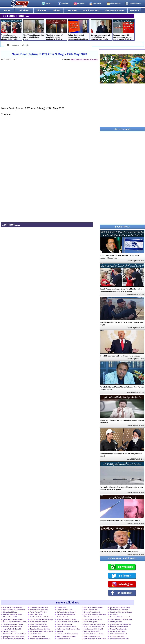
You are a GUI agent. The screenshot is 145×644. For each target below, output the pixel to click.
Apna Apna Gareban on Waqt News (120, 607)
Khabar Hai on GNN (10, 617)
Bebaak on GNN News (118, 631)
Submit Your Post (91, 10)
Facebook (65, 3)
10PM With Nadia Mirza (91, 631)
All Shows (41, 10)
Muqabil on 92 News (10, 612)
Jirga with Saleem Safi (64, 624)
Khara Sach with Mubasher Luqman (66, 615)
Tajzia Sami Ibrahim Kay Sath (40, 629)
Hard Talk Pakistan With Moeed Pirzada (14, 636)
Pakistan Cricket (62, 617)
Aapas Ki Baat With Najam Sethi (94, 624)
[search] (48, 45)
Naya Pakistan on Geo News (66, 636)
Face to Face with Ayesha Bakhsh (41, 619)
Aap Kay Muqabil (116, 622)
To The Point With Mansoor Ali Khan (40, 639)
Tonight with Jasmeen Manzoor (94, 627)
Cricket (56, 10)
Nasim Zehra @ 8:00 (90, 622)
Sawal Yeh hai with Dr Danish (93, 629)
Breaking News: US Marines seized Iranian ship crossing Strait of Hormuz (123, 30)
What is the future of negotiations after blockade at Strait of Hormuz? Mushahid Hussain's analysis (56, 30)
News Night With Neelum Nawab (121, 612)
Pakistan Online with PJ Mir (119, 639)
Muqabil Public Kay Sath (118, 629)
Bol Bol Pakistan (36, 634)
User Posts (72, 10)
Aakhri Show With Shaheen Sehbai (68, 629)
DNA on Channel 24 (63, 639)
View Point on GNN (10, 631)
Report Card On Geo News (93, 619)
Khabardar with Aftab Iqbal (39, 607)
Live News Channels (115, 10)
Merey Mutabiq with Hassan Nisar (15, 634)
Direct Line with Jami (90, 610)
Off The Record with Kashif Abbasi (15, 622)
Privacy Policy (115, 3)
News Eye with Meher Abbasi (67, 619)
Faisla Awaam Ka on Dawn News (95, 639)
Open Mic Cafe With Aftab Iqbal (14, 639)
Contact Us (97, 3)
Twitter (48, 3)
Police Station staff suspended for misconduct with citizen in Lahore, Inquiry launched (79, 30)
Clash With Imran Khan (65, 610)
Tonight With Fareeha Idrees (66, 627)
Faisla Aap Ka (61, 607)
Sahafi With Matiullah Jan (39, 624)
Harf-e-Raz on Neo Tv (37, 636)
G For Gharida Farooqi (91, 617)
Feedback (134, 10)
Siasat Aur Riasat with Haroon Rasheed (13, 620)
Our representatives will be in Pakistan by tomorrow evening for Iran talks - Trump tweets (101, 30)
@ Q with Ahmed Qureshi (92, 612)
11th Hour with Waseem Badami (68, 634)
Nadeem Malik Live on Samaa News (94, 634)
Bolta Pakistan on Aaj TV (118, 634)
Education (60, 631)
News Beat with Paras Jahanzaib (84, 59)
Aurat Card (114, 614)
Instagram (81, 3)
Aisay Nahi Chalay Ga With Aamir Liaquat (95, 615)
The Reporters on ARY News (13, 624)
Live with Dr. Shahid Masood (13, 607)
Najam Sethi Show (36, 614)
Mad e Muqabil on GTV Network (14, 610)
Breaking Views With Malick (13, 614)
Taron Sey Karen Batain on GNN (121, 619)
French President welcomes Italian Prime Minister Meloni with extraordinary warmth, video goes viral (11, 30)
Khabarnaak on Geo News (39, 627)
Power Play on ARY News (39, 612)
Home (7, 10)
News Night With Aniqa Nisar (93, 607)
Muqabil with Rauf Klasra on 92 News (121, 624)
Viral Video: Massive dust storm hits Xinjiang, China (34, 30)
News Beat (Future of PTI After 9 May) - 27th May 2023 (49, 54)
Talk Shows (24, 10)
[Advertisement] (49, 86)
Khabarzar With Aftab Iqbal (39, 610)
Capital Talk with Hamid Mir (12, 629)
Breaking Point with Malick (119, 627)
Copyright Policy (135, 3)
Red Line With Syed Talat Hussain (41, 617)
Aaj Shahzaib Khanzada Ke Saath (41, 631)
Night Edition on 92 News (39, 622)
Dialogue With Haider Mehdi (13, 627)
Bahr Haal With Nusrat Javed (120, 617)
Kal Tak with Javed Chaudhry (66, 612)
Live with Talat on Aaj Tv (118, 636)
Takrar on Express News (92, 636)
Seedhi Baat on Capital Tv (119, 610)
